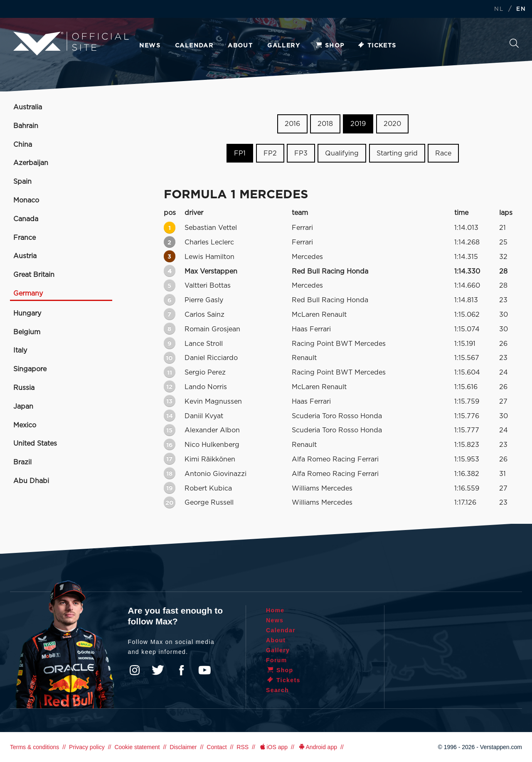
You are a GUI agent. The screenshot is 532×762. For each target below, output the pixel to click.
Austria (25, 256)
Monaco (26, 200)
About (240, 46)
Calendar (194, 46)
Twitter (158, 670)
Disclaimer (183, 747)
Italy (20, 350)
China (23, 145)
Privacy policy (87, 747)
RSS (243, 747)
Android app (317, 747)
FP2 (270, 153)
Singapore (30, 369)
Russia (24, 388)
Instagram (135, 670)
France (25, 238)
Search (514, 43)
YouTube (204, 670)
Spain (22, 182)
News (150, 46)
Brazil (22, 462)
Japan (23, 407)
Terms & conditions (34, 747)
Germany (28, 293)
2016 (292, 124)
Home (275, 610)
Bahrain (26, 126)
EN (521, 9)
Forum (277, 660)
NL (499, 9)
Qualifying (342, 153)
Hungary (27, 313)
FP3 (301, 153)
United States (35, 444)
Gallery (284, 46)
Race (443, 153)
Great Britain (34, 275)
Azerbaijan (31, 163)
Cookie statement (137, 747)
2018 (325, 124)
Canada (26, 219)
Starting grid (397, 153)
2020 (392, 124)
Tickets (377, 46)
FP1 (240, 153)
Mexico (25, 425)
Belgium (27, 332)
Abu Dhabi (31, 481)
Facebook (181, 670)
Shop (330, 46)
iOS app (273, 747)
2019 (358, 124)
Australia (28, 107)
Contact (217, 747)
